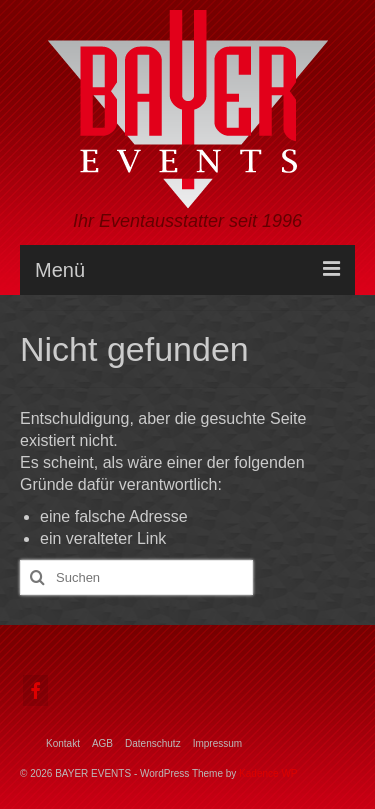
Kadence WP (268, 773)
